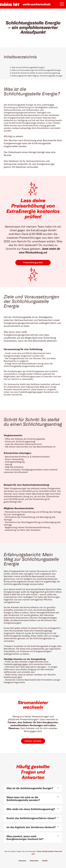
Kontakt (45, 861)
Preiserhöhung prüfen (33, 263)
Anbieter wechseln (33, 741)
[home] (10, 4)
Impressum (22, 861)
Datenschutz (34, 861)
